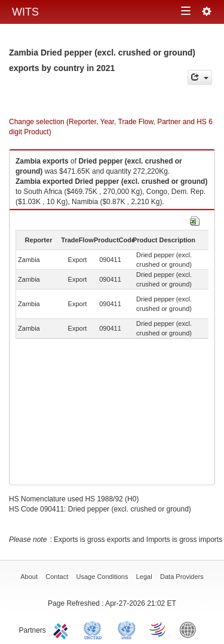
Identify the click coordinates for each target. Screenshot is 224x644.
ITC (63, 629)
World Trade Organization (158, 629)
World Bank (191, 629)
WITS (25, 12)
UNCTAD (95, 629)
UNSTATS (127, 629)
